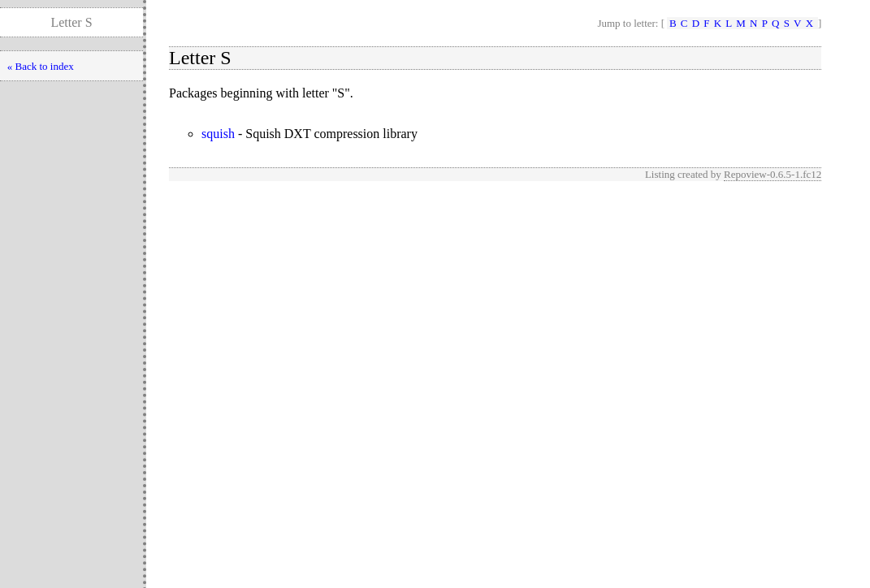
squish (218, 134)
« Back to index (41, 66)
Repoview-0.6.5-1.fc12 (773, 174)
